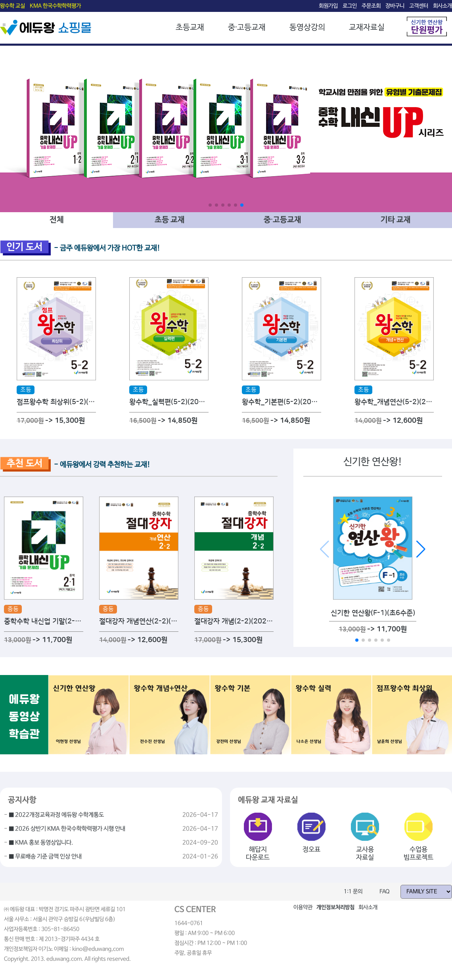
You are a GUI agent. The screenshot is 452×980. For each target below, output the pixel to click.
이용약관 (303, 907)
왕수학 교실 (12, 6)
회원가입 (328, 6)
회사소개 (442, 6)
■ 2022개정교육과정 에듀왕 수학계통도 (56, 815)
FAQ (385, 892)
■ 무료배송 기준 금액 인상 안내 (45, 857)
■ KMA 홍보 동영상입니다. (41, 843)
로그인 (350, 6)
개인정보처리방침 (335, 907)
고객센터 (419, 6)
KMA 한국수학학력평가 (55, 6)
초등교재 (190, 28)
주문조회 (371, 6)
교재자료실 (367, 28)
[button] (210, 205)
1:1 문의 (353, 892)
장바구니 (395, 6)
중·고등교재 (247, 28)
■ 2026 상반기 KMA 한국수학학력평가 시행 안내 (67, 829)
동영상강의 (307, 28)
